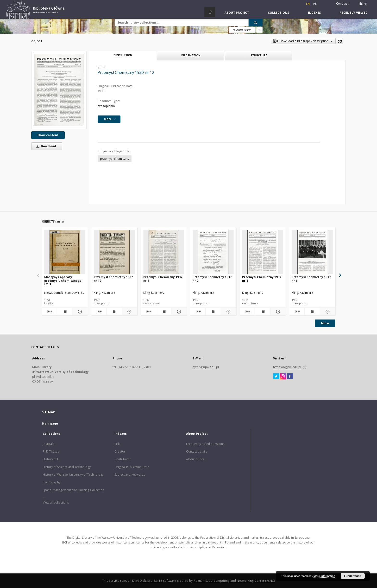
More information (324, 576)
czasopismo (106, 106)
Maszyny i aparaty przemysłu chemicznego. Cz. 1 (63, 280)
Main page (50, 424)
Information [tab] (191, 55)
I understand (353, 576)
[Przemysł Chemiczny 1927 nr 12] (114, 252)
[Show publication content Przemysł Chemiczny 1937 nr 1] (164, 312)
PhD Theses (51, 451)
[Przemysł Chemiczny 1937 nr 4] (263, 252)
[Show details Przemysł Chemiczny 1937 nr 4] (277, 312)
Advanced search (242, 30)
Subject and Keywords (130, 475)
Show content (48, 135)
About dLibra (195, 459)
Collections (279, 13)
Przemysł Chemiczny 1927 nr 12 (113, 279)
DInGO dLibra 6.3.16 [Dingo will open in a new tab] (147, 581)
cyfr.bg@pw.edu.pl (206, 367)
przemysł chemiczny (115, 159)
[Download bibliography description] (49, 312)
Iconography (52, 482)
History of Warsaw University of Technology (73, 475)
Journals (48, 444)
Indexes (314, 13)
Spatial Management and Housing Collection (73, 490)
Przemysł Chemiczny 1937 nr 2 (212, 279)
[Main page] (210, 12)
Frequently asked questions (205, 444)
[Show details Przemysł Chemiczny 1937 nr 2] (228, 312)
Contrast (342, 3)
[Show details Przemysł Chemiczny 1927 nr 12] (129, 312)
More (325, 323)
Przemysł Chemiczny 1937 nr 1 (163, 279)
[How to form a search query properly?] (259, 30)
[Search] (256, 22)
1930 (101, 91)
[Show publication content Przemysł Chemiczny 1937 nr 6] (312, 312)
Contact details (197, 451)
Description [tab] (123, 55)
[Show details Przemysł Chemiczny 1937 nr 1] (179, 312)
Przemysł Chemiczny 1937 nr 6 (311, 279)
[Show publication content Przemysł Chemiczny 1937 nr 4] (263, 312)
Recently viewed (354, 13)
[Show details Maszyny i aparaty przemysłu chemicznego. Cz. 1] (79, 312)
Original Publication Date (132, 467)
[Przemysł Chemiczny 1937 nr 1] (164, 252)
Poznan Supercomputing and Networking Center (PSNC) (234, 581)
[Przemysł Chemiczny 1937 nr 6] (312, 252)
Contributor (123, 459)
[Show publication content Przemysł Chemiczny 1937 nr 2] (213, 312)
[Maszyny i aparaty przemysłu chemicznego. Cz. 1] (65, 252)
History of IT (51, 459)
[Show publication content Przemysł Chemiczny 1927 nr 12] (114, 312)
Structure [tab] (259, 55)
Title (117, 444)
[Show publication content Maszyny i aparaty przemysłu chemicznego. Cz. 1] (65, 312)
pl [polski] (315, 4)
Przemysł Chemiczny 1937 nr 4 (262, 279)
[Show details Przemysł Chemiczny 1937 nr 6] (327, 312)
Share (363, 4)
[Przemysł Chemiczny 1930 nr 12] (59, 90)
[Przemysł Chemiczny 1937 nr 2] (213, 252)
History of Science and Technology (67, 467)
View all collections (56, 502)
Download (45, 146)
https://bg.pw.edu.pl (287, 367)
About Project (237, 13)
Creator (120, 451)
